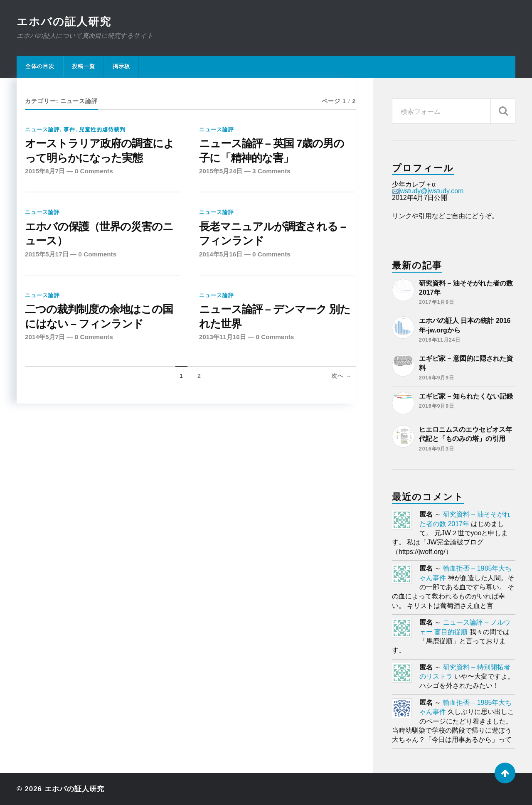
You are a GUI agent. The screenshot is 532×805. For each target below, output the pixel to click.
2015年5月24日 (221, 171)
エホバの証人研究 (64, 22)
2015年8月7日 (45, 171)
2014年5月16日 (221, 254)
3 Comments (271, 171)
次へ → (341, 376)
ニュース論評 (42, 129)
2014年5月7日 (45, 337)
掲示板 (121, 66)
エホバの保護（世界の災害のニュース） (99, 234)
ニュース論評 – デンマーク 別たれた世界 (275, 316)
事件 (69, 129)
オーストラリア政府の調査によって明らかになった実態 (100, 150)
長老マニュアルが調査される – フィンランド (272, 234)
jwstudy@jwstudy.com (428, 191)
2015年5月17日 (47, 254)
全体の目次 (40, 66)
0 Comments (94, 171)
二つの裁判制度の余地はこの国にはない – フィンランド (99, 316)
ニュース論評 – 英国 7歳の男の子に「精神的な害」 (272, 150)
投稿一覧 (84, 66)
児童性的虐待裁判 (102, 129)
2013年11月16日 (223, 337)
